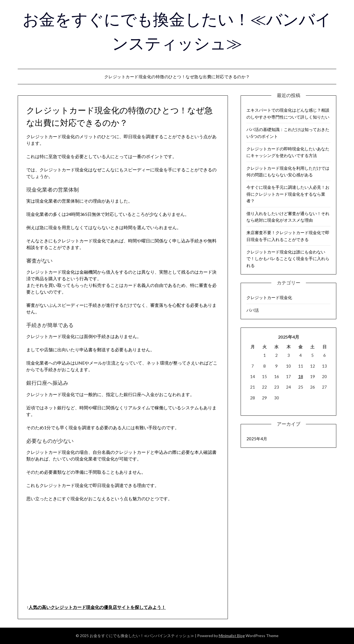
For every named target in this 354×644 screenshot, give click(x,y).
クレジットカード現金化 (269, 297)
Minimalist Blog (232, 636)
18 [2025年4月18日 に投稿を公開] (301, 376)
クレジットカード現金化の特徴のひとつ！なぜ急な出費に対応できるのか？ (177, 77)
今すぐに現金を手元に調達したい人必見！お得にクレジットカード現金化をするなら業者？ (288, 194)
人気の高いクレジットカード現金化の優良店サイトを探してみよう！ (97, 607)
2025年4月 (257, 439)
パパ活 (253, 310)
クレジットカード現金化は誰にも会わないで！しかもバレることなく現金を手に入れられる (288, 259)
